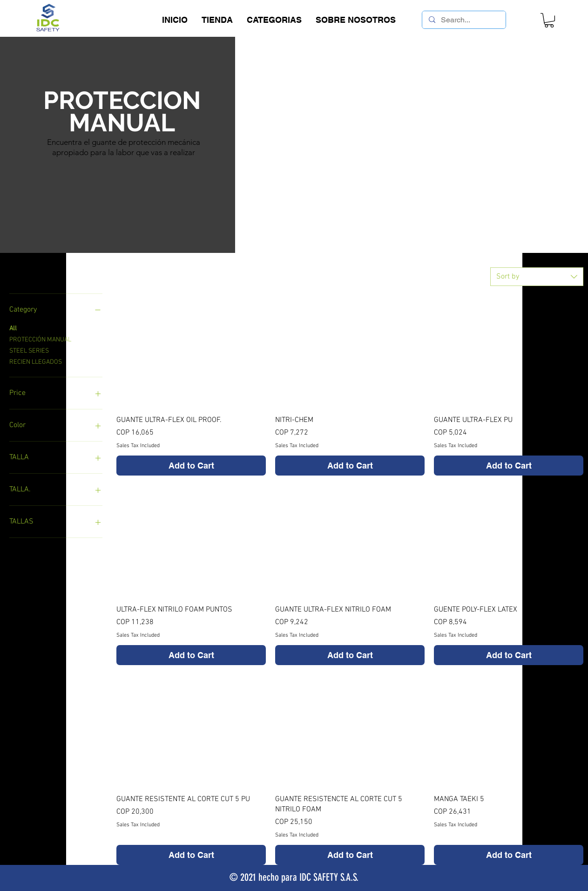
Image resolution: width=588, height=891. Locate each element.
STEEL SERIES (29, 350)
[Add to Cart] (191, 466)
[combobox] (537, 277)
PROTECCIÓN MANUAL (40, 339)
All (13, 328)
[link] (549, 20)
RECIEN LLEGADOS (36, 361)
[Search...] (463, 20)
